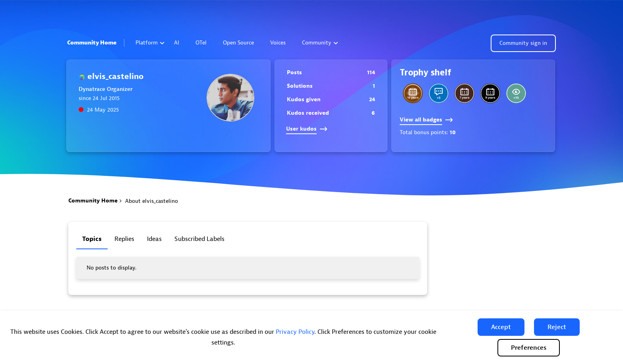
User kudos (307, 129)
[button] (501, 327)
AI (177, 43)
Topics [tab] (92, 239)
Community (320, 43)
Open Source (238, 43)
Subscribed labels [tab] (199, 239)
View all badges (426, 120)
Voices (278, 43)
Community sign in (523, 43)
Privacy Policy (295, 332)
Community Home (92, 43)
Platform (150, 43)
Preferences (529, 348)
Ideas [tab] (154, 239)
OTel (201, 43)
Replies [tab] (124, 239)
